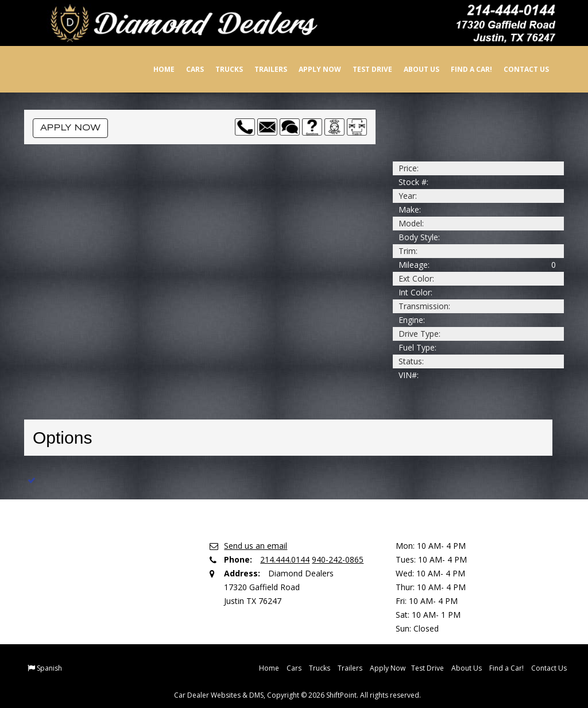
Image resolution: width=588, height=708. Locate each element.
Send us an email (256, 546)
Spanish (49, 668)
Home (156, 69)
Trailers (263, 69)
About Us (413, 69)
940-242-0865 (338, 559)
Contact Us (518, 69)
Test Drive (364, 69)
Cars (187, 69)
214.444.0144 (285, 559)
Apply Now (312, 69)
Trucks (221, 69)
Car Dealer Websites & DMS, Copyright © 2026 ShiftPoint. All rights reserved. (297, 695)
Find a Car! (463, 69)
